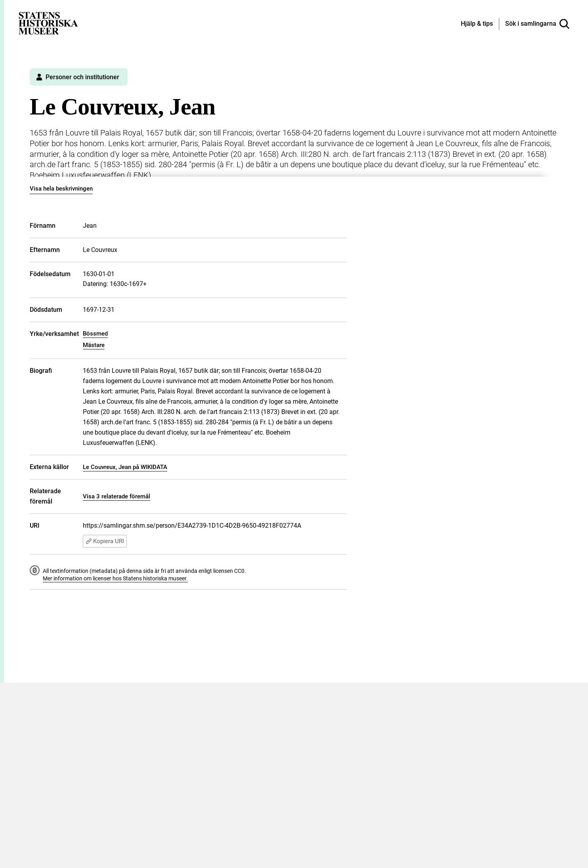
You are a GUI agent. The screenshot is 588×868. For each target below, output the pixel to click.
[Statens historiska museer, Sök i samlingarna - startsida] (48, 23)
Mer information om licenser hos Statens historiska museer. (115, 578)
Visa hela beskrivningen (61, 189)
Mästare (94, 345)
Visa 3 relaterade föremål (116, 496)
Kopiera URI (105, 541)
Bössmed (95, 334)
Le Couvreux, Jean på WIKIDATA (125, 467)
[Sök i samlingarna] (537, 24)
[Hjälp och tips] (477, 24)
